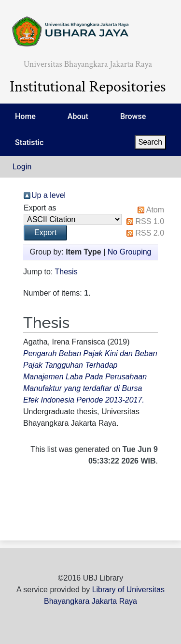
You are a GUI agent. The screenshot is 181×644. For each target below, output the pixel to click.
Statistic (29, 142)
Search (150, 142)
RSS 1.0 (150, 221)
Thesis (66, 272)
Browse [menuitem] (133, 116)
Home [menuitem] (25, 116)
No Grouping (130, 252)
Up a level (49, 195)
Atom (155, 210)
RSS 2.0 (150, 233)
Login (22, 167)
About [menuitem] (78, 116)
